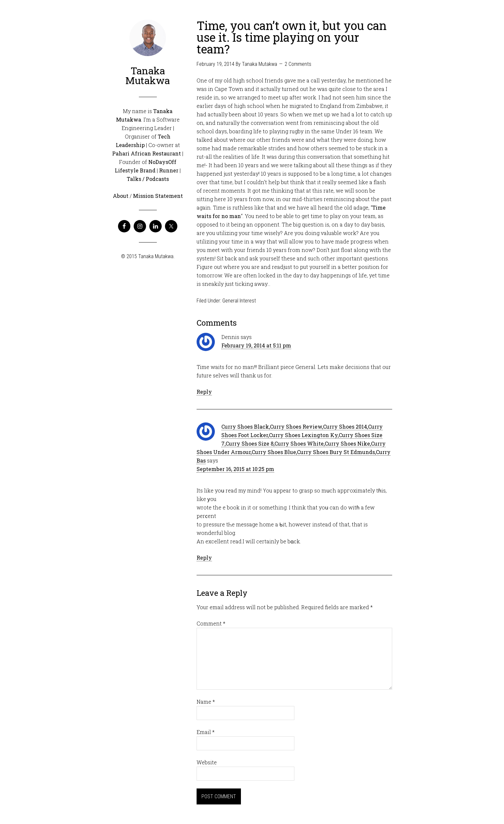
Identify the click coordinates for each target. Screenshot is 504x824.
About (121, 196)
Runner (169, 170)
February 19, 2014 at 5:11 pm (256, 345)
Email (206, 732)
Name (206, 702)
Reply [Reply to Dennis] (204, 392)
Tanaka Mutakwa (148, 75)
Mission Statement (158, 196)
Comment (211, 623)
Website (207, 762)
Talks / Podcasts (148, 179)
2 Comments (298, 64)
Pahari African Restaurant (147, 153)
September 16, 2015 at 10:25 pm (235, 469)
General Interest (239, 301)
